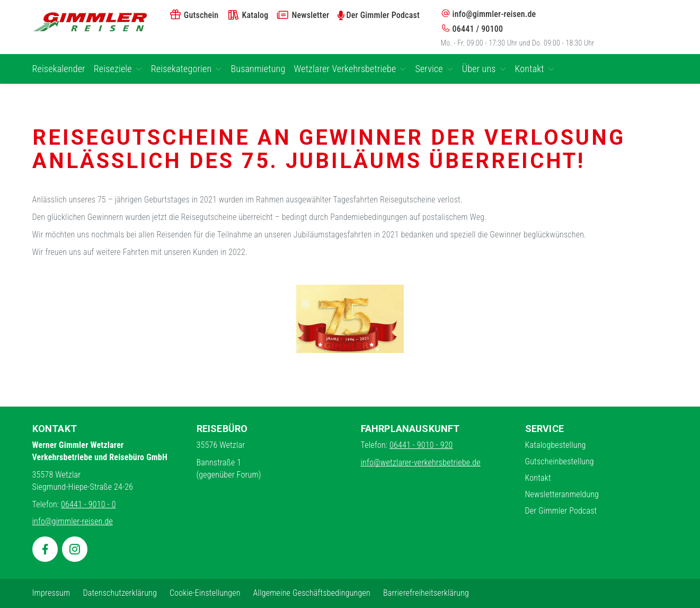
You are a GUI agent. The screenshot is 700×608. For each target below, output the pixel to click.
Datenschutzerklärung (120, 593)
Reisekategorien (187, 69)
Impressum (51, 593)
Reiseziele (118, 69)
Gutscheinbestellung (560, 461)
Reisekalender (59, 69)
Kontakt (535, 69)
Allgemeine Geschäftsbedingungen (312, 593)
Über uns (484, 69)
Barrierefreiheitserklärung (426, 593)
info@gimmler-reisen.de (489, 14)
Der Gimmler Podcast (561, 511)
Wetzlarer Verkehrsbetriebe (350, 69)
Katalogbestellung (556, 445)
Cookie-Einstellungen (205, 593)
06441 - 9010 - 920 (421, 445)
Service (434, 69)
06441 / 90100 (472, 29)
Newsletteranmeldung (562, 494)
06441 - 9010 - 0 (88, 504)
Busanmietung (258, 69)
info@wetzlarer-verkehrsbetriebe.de (421, 462)
